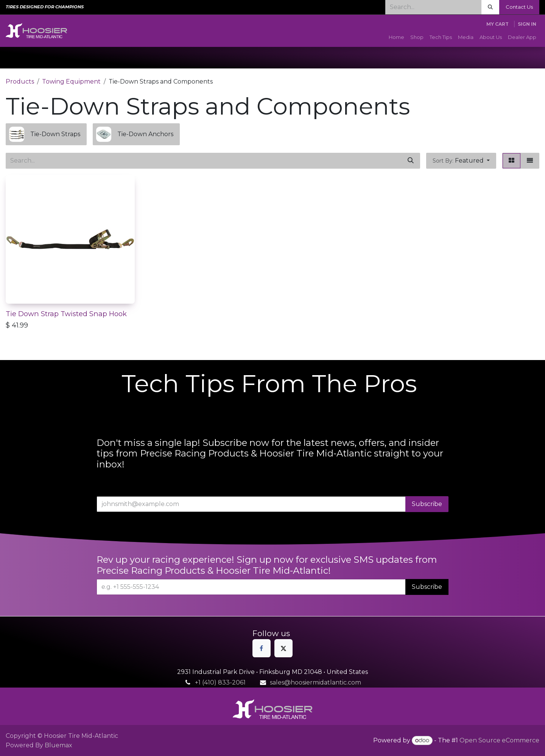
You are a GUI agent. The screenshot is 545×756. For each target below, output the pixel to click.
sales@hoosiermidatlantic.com (315, 682)
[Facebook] (262, 648)
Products (20, 81)
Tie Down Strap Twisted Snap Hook (66, 314)
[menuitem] (396, 37)
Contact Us (519, 7)
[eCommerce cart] (498, 24)
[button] (461, 161)
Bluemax (58, 745)
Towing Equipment (71, 81)
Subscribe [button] (427, 504)
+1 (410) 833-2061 (220, 682)
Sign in (527, 24)
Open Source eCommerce (499, 740)
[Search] (490, 7)
